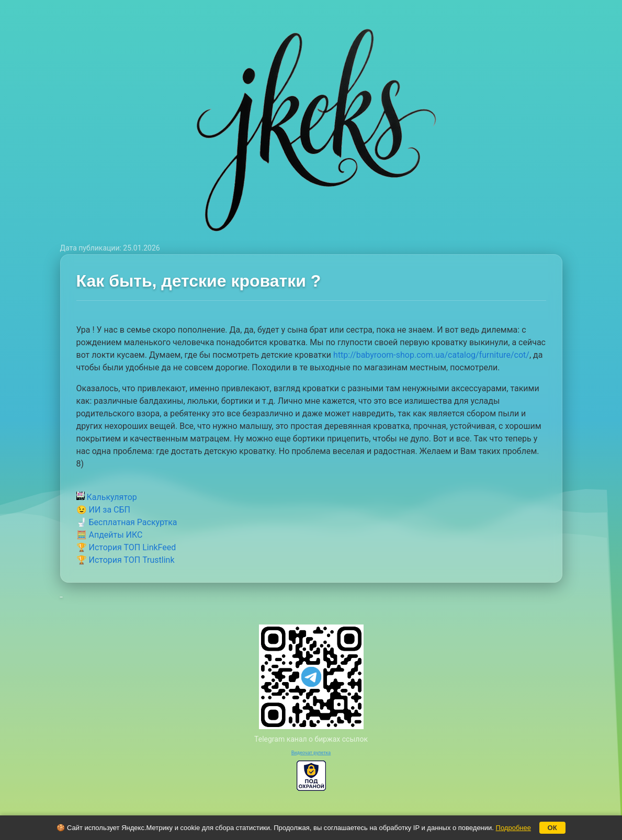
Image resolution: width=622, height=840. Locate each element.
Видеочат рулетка (311, 753)
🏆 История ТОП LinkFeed (126, 547)
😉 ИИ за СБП (103, 510)
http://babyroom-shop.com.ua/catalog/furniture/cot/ (431, 355)
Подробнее (513, 828)
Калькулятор (107, 497)
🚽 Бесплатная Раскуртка (127, 522)
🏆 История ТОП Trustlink (126, 560)
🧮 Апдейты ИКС (110, 535)
